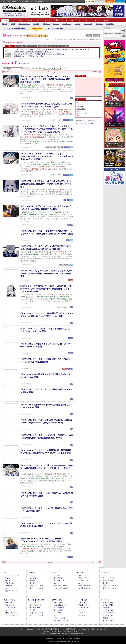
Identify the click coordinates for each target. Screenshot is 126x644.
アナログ (95, 20)
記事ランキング (11, 591)
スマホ (47, 20)
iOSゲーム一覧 (60, 618)
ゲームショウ (88, 24)
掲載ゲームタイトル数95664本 (14, 14)
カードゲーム (108, 610)
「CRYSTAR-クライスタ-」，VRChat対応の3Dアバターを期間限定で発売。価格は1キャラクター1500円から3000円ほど (46, 184)
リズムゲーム (108, 615)
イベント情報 (108, 605)
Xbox (20, 20)
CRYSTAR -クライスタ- (37, 36)
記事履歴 (110, 1)
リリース (24, 54)
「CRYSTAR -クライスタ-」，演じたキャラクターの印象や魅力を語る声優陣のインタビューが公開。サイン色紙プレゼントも (47, 468)
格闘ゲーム (107, 608)
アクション (80, 104)
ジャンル (21, 46)
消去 (89, 36)
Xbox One (74, 49)
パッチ (37, 56)
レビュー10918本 (9, 16)
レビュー (56, 24)
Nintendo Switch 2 (61, 49)
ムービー (77, 24)
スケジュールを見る (55, 28)
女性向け (57, 20)
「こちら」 (75, 631)
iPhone (22, 52)
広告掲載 (77, 638)
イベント (31, 54)
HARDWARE (29, 52)
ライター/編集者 (64, 46)
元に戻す (96, 36)
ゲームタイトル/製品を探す (15, 28)
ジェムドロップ (82, 113)
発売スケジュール (36, 586)
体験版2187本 (21, 16)
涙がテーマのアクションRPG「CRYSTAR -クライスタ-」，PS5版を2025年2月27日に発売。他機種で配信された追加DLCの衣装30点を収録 (47, 79)
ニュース (17, 54)
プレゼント (99, 24)
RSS (3, 2)
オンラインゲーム (24, 24)
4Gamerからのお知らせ (56, 54)
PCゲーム (32, 573)
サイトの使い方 (27, 2)
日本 (78, 116)
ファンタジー (81, 109)
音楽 (42, 56)
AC (86, 20)
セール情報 (58, 610)
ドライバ (82, 613)
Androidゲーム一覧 (61, 620)
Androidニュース (60, 605)
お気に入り (100, 1)
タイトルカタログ (36, 588)
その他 (105, 618)
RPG (78, 111)
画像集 (32, 56)
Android (16, 52)
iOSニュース (59, 602)
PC (13, 20)
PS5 (25, 49)
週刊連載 (36, 24)
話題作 (13, 24)
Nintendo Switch (49, 49)
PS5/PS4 (29, 20)
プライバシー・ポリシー (64, 638)
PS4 (28, 49)
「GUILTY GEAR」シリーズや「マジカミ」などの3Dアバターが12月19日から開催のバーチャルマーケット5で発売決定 (46, 274)
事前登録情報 (59, 608)
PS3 (31, 49)
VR (66, 20)
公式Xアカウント (13, 2)
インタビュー (67, 24)
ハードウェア (76, 20)
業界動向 (38, 54)
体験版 (8, 580)
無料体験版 (18, 56)
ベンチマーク (83, 615)
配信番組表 (110, 24)
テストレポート (84, 605)
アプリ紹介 (58, 613)
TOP (5, 20)
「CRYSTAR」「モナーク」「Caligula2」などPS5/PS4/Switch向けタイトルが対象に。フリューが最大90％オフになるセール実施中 (47, 156)
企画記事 (4, 24)
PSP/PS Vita (105, 573)
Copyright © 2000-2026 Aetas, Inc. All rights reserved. (63, 641)
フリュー (80, 107)
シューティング (108, 613)
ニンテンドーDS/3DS (36, 600)
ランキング (120, 1)
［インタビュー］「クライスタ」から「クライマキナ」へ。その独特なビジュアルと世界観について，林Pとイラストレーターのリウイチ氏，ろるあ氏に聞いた (47, 129)
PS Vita (36, 49)
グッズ (47, 56)
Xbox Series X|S (84, 49)
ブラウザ (20, 49)
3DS (69, 49)
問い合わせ (39, 2)
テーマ (32, 46)
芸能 (44, 54)
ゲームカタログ (108, 620)
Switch (38, 20)
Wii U (41, 49)
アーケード (38, 52)
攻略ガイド (46, 24)
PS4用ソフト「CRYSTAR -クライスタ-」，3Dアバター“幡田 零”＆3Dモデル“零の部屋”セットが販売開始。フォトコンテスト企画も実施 (46, 289)
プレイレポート (60, 578)
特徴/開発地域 (43, 46)
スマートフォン (58, 600)
